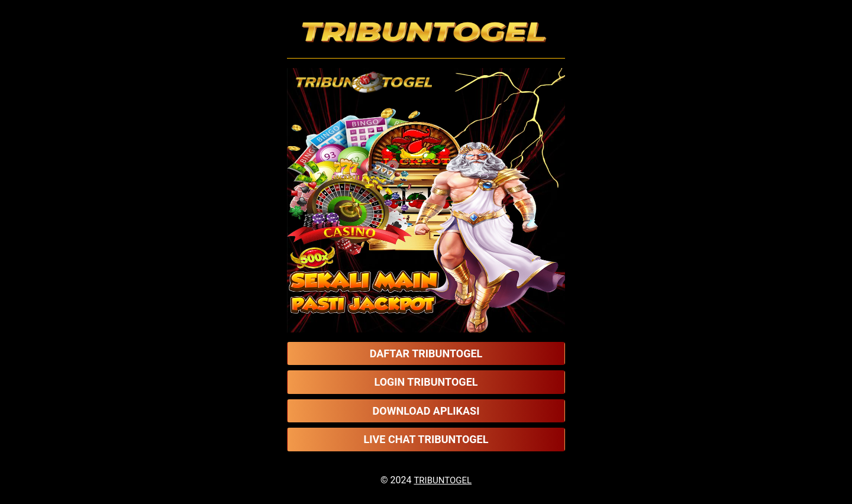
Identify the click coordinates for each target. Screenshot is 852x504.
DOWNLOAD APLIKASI (426, 411)
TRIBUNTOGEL (443, 480)
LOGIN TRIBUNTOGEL (426, 382)
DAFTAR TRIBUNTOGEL (426, 353)
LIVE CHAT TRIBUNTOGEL (426, 439)
